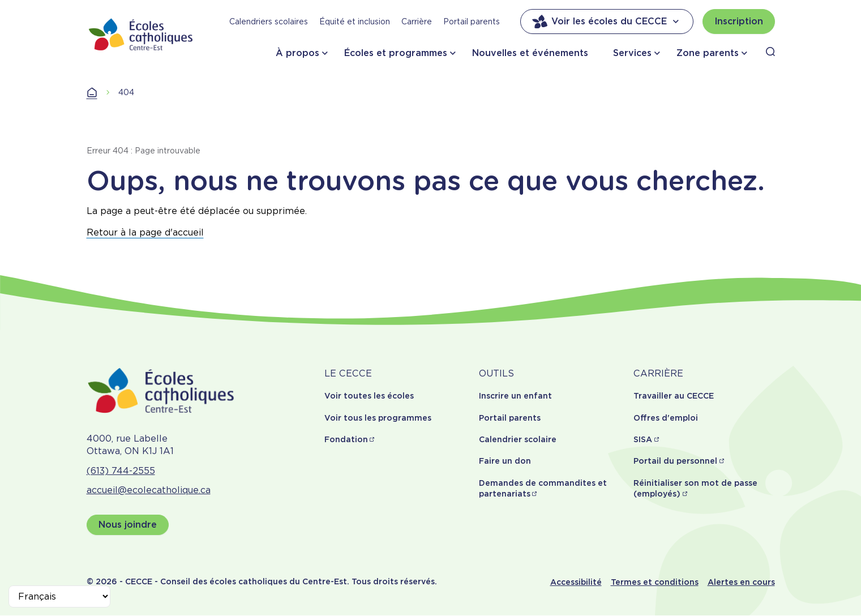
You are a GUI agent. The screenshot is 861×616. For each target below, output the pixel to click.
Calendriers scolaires (269, 22)
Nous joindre (128, 525)
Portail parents (472, 22)
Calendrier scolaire (518, 439)
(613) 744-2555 (121, 471)
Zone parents (708, 53)
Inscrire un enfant (515, 396)
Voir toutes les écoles (369, 396)
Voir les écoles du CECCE (607, 22)
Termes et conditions (655, 582)
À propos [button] (297, 53)
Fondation (346, 439)
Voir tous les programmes (378, 418)
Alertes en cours (741, 582)
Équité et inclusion (355, 22)
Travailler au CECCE (674, 396)
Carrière (417, 22)
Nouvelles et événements (530, 53)
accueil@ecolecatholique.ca (149, 490)
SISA (643, 439)
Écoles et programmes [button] (396, 53)
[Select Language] (59, 596)
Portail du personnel (675, 461)
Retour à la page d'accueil (145, 232)
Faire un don (505, 461)
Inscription (739, 21)
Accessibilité (576, 582)
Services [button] (632, 53)
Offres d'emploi (666, 418)
